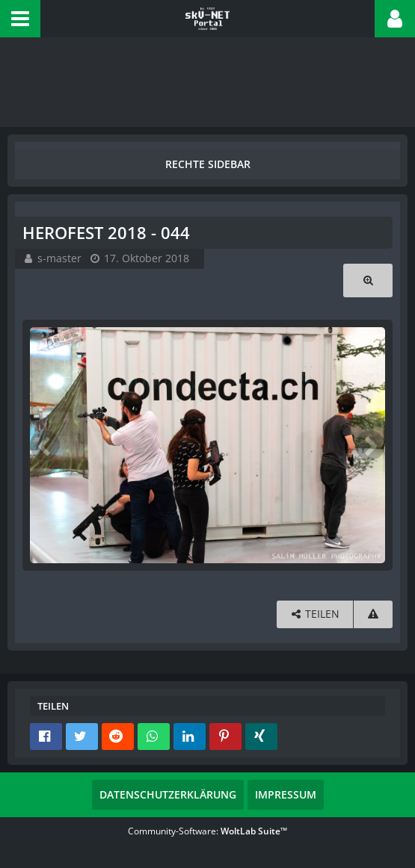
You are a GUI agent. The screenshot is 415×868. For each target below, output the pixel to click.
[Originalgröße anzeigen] (368, 280)
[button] (20, 19)
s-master (59, 258)
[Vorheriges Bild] (45, 445)
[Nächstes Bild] (370, 445)
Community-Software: (207, 831)
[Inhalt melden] (373, 614)
